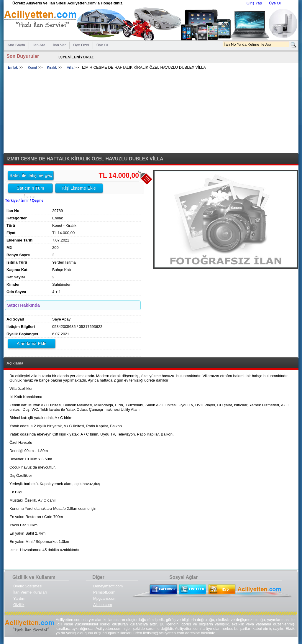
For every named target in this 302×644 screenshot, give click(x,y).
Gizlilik (19, 605)
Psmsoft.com (104, 592)
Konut (32, 68)
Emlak (13, 68)
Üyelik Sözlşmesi (28, 586)
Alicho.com (103, 605)
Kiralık (52, 68)
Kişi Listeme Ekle (79, 188)
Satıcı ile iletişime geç (31, 175)
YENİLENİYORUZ (78, 57)
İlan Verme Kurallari (30, 592)
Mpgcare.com (105, 598)
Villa (70, 68)
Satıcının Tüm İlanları (30, 189)
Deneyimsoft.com (108, 586)
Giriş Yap (254, 3)
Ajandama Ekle (32, 343)
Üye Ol (275, 3)
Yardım (19, 598)
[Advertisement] (151, 112)
